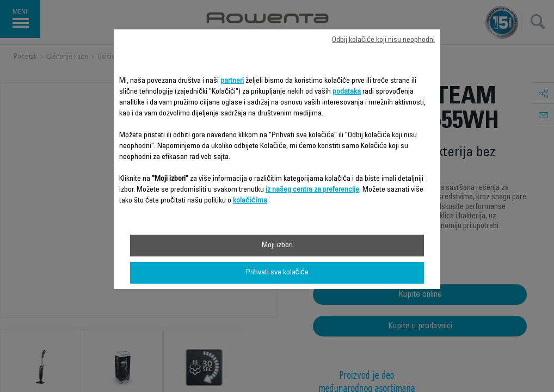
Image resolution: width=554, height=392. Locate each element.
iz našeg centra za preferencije (312, 190)
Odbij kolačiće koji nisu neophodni (383, 40)
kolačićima (250, 201)
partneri (232, 81)
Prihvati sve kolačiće (277, 273)
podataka (347, 92)
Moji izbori (277, 246)
